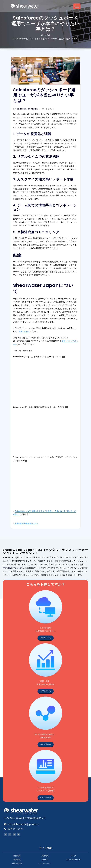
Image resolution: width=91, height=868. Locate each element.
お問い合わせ (18, 319)
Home (17, 35)
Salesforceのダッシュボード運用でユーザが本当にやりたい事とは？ (52, 35)
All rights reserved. (45, 863)
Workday (7, 552)
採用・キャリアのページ (58, 328)
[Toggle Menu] (77, 7)
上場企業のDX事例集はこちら (26, 508)
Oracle (18, 552)
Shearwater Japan (24, 105)
